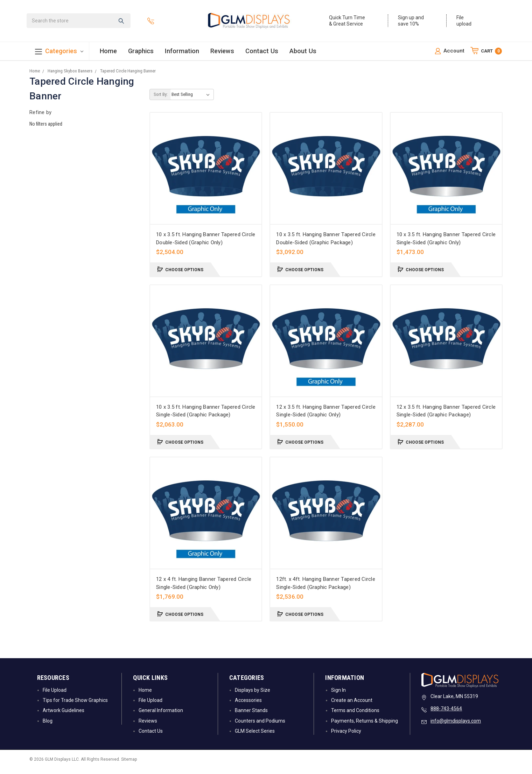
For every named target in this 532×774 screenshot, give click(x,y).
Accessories (248, 705)
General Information (161, 716)
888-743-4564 (446, 714)
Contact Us (262, 52)
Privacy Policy (346, 736)
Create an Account (352, 705)
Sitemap (129, 765)
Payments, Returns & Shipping (365, 726)
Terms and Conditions (355, 716)
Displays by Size (253, 695)
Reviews (222, 52)
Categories (59, 53)
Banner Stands (251, 716)
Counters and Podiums (260, 726)
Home (108, 52)
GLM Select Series (255, 736)
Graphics (141, 52)
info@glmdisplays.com (456, 726)
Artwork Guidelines (64, 716)
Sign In (338, 695)
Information (182, 52)
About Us (303, 52)
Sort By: (161, 100)
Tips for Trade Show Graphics (75, 705)
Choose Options (180, 275)
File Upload (55, 695)
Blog (48, 726)
